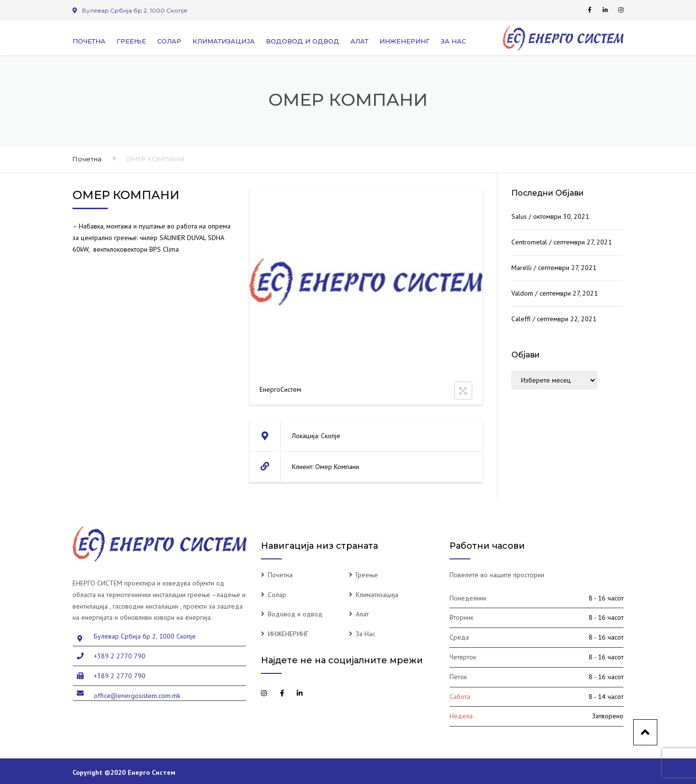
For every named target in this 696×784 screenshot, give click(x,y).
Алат (359, 41)
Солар (169, 41)
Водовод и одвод (303, 41)
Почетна (89, 41)
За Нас (453, 41)
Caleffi (521, 319)
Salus (519, 216)
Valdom (522, 293)
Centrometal (529, 242)
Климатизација (224, 41)
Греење (131, 41)
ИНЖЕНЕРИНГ (405, 41)
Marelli (522, 268)
